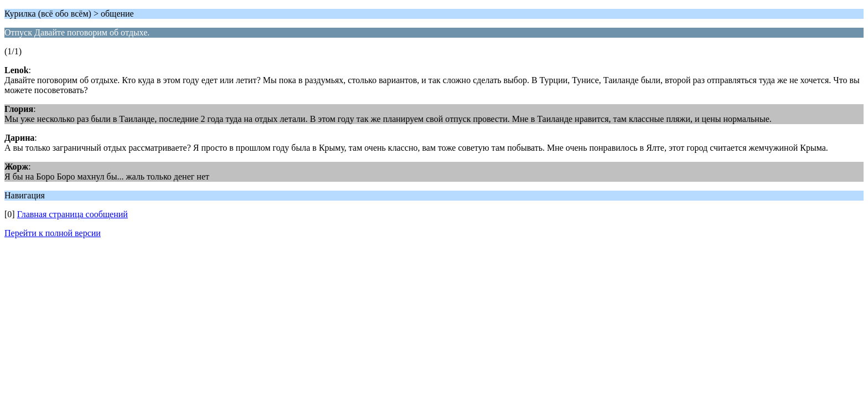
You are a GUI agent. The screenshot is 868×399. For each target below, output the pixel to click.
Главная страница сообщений (73, 214)
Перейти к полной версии (53, 233)
